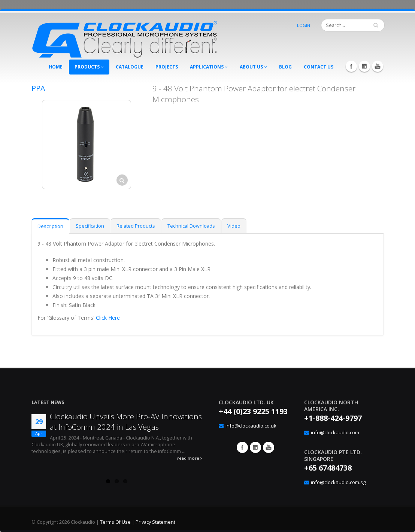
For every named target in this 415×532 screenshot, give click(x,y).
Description (50, 226)
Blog (285, 67)
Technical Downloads (191, 226)
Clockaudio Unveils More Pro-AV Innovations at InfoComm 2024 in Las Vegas (126, 422)
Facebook (351, 66)
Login (304, 25)
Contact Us (319, 67)
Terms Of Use (115, 522)
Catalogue (130, 67)
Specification (90, 226)
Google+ (255, 447)
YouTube (378, 66)
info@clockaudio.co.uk (251, 426)
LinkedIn (364, 66)
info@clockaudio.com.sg (338, 482)
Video (234, 226)
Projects (167, 67)
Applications (209, 67)
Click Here (108, 318)
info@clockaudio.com (335, 432)
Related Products (136, 226)
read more (190, 458)
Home (56, 67)
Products (89, 67)
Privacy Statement (155, 522)
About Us (253, 67)
